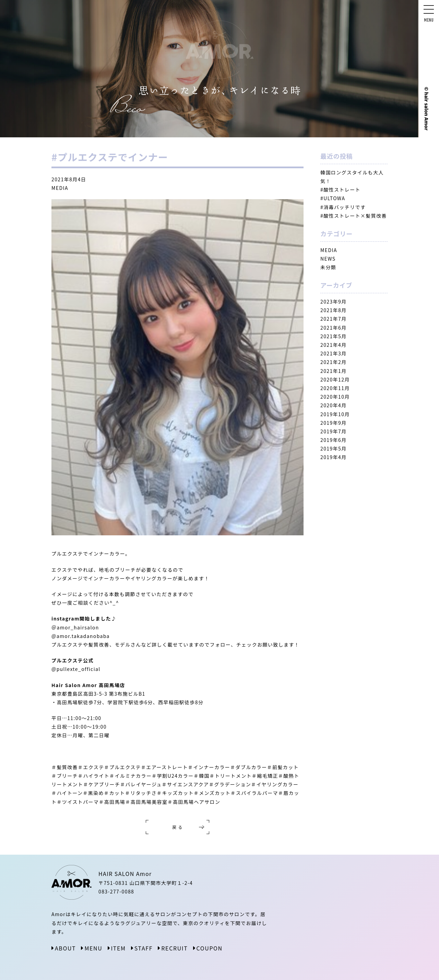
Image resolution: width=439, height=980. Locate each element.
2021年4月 (334, 345)
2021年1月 (334, 371)
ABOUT (65, 948)
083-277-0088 (116, 891)
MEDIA (60, 188)
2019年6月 (334, 440)
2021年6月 (334, 328)
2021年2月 (334, 362)
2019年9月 (334, 423)
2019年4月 (334, 457)
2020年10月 (335, 397)
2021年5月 (334, 336)
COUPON (210, 948)
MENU (93, 948)
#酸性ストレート (340, 190)
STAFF (144, 948)
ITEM (118, 948)
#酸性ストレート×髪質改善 (354, 216)
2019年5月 (334, 448)
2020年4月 (334, 405)
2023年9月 (334, 301)
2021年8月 (334, 310)
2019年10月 (335, 414)
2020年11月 (335, 388)
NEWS (328, 259)
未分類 (328, 267)
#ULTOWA (333, 198)
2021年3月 (334, 353)
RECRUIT (174, 948)
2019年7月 (334, 431)
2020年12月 (335, 379)
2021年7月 (334, 319)
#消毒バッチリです (343, 207)
